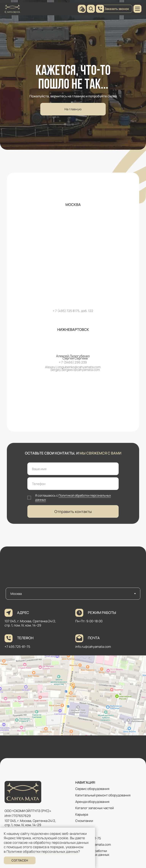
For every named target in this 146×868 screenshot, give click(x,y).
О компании (84, 821)
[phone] (73, 484)
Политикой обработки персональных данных (73, 498)
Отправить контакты (73, 511)
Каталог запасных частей (95, 808)
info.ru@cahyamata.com (93, 647)
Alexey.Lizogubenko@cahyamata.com (73, 367)
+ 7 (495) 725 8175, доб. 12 (72, 311)
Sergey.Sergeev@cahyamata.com (75, 370)
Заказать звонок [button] (117, 9)
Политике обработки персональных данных (42, 851)
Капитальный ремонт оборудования (103, 795)
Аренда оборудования (92, 802)
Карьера (82, 814)
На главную (73, 109)
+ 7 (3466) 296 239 (73, 362)
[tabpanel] (73, 679)
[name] (73, 469)
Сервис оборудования (92, 789)
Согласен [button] (20, 860)
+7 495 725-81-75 (17, 647)
